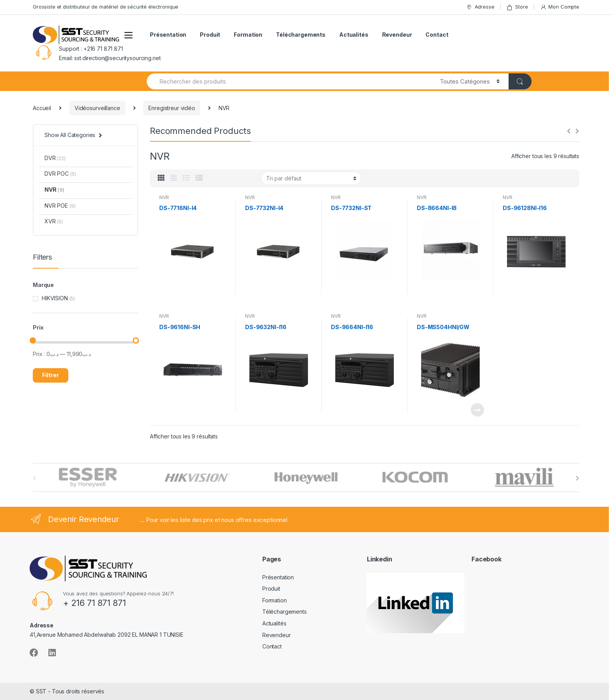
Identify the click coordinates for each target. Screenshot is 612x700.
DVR (55, 158)
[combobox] (289, 81)
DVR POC (60, 174)
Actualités (354, 35)
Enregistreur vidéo (172, 108)
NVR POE (60, 206)
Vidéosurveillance (97, 108)
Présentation (168, 35)
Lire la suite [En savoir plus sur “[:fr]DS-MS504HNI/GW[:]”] (477, 410)
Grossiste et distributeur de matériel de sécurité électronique (106, 7)
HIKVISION (55, 298)
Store (517, 7)
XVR (54, 221)
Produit (210, 35)
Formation (248, 35)
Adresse (480, 7)
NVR (164, 197)
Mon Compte (560, 7)
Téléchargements (301, 35)
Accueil (42, 108)
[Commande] (311, 178)
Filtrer (51, 375)
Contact (437, 35)
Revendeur (397, 35)
